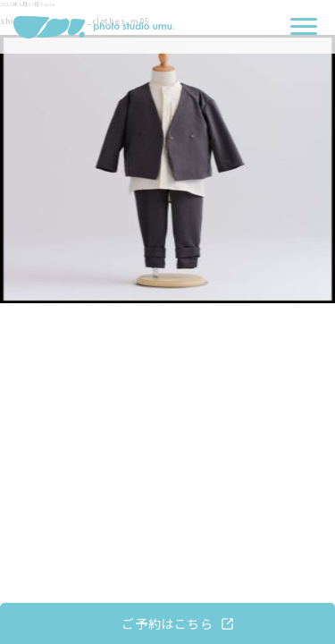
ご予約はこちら (167, 623)
